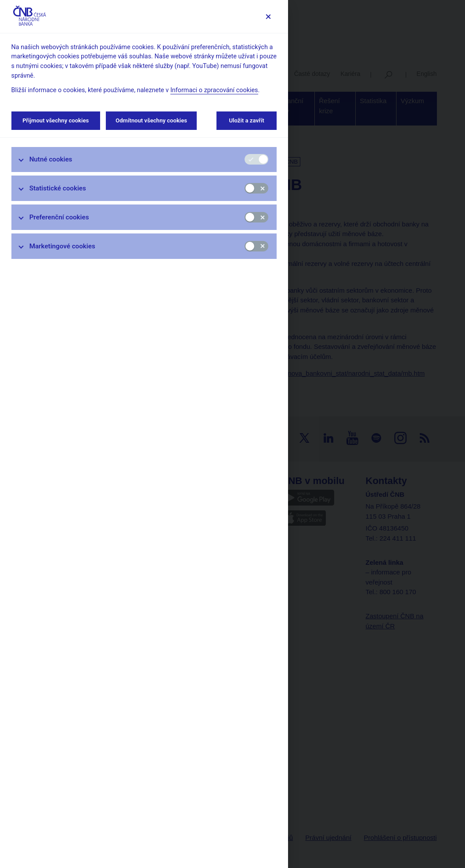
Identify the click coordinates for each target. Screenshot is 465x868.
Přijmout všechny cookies (56, 120)
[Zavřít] (268, 16)
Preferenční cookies (59, 217)
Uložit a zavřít (247, 120)
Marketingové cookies (62, 246)
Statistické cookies (58, 188)
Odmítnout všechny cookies (151, 120)
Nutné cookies (51, 159)
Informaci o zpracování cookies (214, 90)
